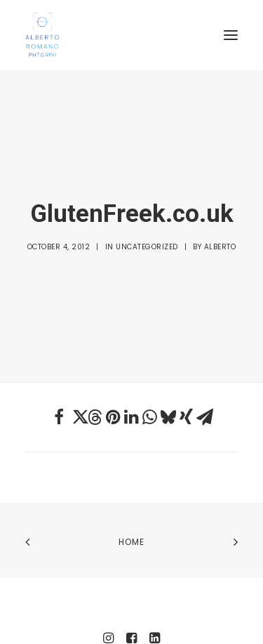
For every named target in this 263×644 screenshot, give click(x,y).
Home (132, 497)
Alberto (220, 224)
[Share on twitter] (77, 372)
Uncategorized (147, 224)
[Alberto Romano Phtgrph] (131, 35)
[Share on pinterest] (114, 372)
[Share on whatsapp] (150, 372)
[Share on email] (205, 372)
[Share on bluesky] (168, 372)
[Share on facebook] (59, 372)
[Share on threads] (95, 372)
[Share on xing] (187, 372)
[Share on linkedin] (132, 372)
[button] (231, 35)
